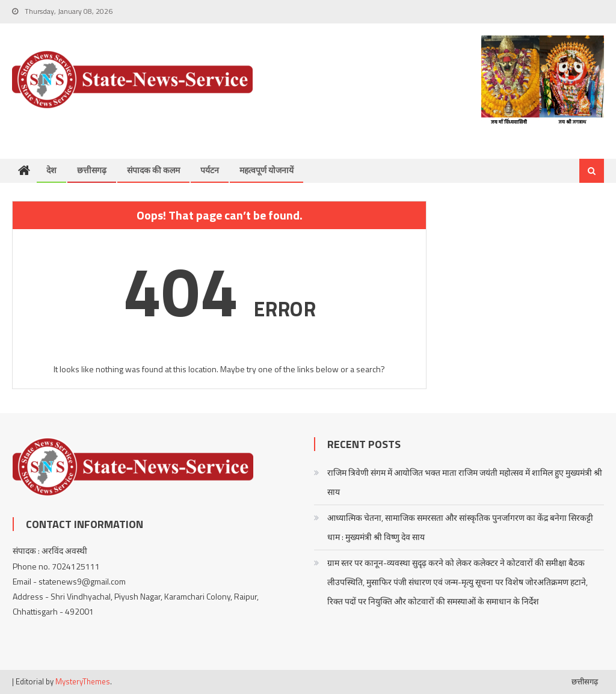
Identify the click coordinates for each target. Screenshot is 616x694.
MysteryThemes (83, 681)
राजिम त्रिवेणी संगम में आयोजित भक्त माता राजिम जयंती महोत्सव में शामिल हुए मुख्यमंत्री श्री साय (465, 482)
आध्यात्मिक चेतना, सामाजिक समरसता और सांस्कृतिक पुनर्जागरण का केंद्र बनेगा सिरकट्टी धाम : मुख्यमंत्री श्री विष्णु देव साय (460, 527)
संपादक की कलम (153, 170)
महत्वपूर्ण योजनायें (266, 170)
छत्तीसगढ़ (92, 170)
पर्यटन (210, 170)
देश (51, 170)
